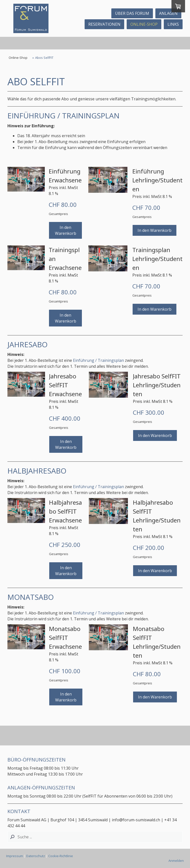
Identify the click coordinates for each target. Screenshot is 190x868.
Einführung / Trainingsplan (98, 360)
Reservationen (104, 24)
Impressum (15, 856)
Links (173, 24)
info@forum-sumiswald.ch (136, 820)
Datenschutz (36, 856)
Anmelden (176, 861)
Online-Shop (144, 24)
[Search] (95, 837)
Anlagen (168, 13)
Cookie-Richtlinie (61, 856)
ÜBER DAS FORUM (132, 13)
